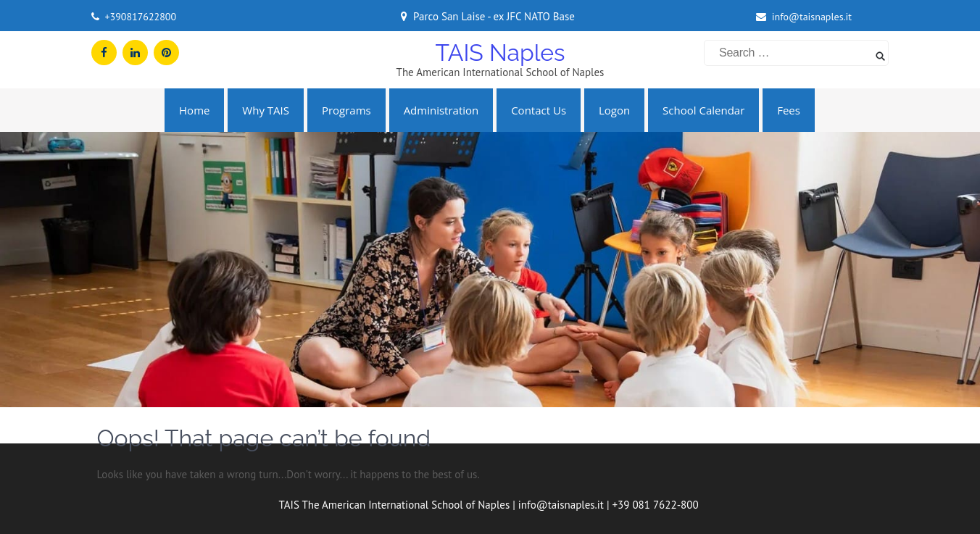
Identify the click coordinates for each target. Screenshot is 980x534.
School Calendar (703, 110)
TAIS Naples (500, 53)
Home (194, 110)
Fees (789, 110)
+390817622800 (140, 17)
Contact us (539, 110)
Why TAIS (266, 110)
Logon (614, 110)
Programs (346, 110)
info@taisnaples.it (812, 17)
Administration (441, 110)
